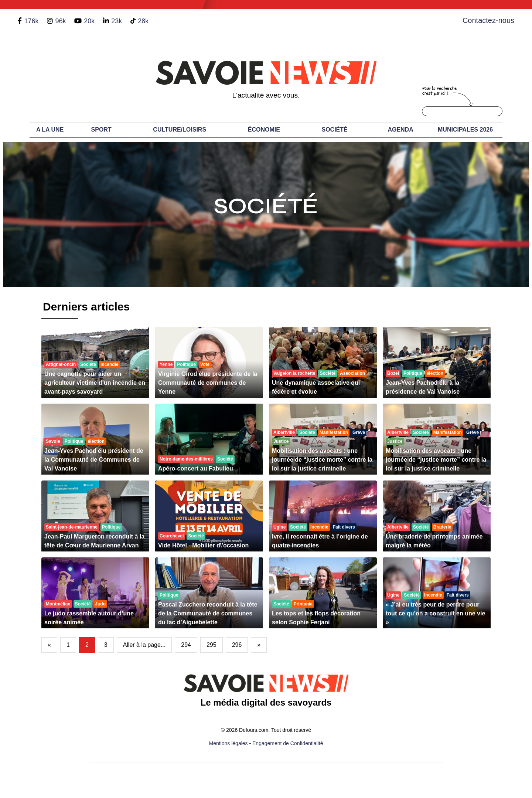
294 (186, 645)
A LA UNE (50, 130)
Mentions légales (229, 743)
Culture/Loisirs (180, 130)
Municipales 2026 (465, 130)
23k (117, 21)
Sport (101, 130)
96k (60, 21)
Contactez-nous (488, 20)
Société (335, 130)
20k (89, 21)
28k (143, 21)
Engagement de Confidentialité (288, 743)
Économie (264, 130)
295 (212, 645)
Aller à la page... (144, 645)
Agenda (400, 130)
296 (237, 645)
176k (31, 21)
